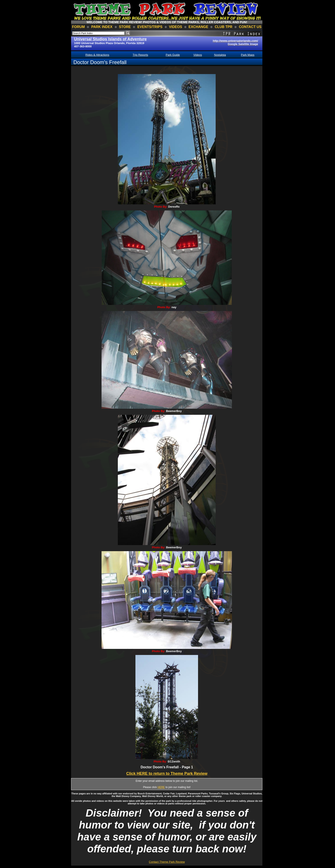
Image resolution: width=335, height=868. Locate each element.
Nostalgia (220, 55)
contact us (250, 27)
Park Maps (248, 55)
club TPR (224, 27)
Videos (198, 55)
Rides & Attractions (97, 55)
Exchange (198, 27)
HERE (161, 787)
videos (175, 27)
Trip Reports (140, 55)
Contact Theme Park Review (167, 862)
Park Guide (173, 55)
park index (102, 27)
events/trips (150, 27)
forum (78, 27)
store (125, 27)
